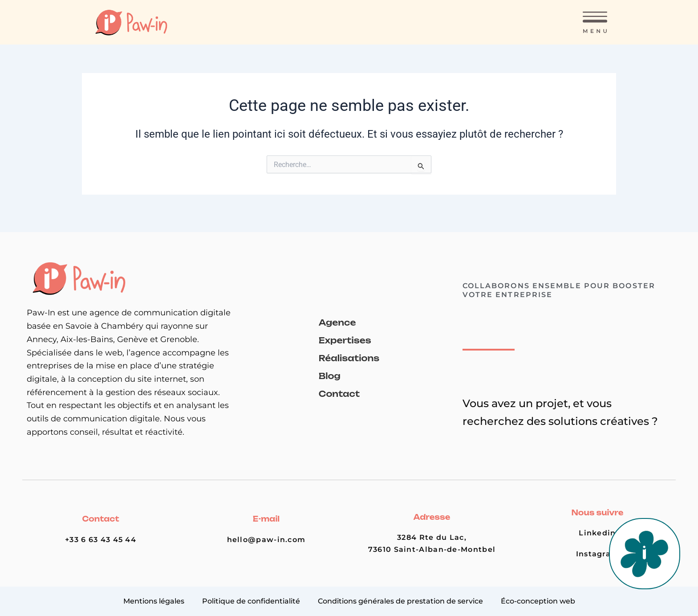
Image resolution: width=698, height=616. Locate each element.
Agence (337, 322)
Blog (330, 376)
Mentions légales (154, 601)
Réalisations (349, 358)
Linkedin (597, 533)
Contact (339, 394)
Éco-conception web (538, 601)
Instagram (598, 554)
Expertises (345, 340)
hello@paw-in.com (266, 540)
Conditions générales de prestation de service (400, 601)
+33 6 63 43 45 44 (101, 540)
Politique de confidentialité (251, 601)
